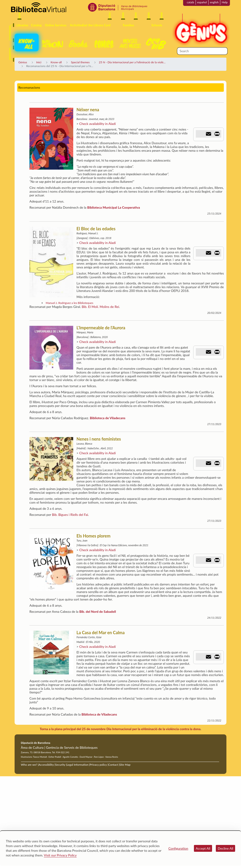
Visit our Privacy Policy (60, 855)
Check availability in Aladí (98, 124)
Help (225, 2)
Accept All (203, 848)
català (191, 2)
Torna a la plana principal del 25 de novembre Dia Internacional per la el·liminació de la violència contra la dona (120, 729)
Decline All (225, 848)
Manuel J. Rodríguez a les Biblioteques (69, 303)
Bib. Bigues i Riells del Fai (70, 515)
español (202, 2)
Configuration (178, 848)
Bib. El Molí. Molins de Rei (100, 307)
